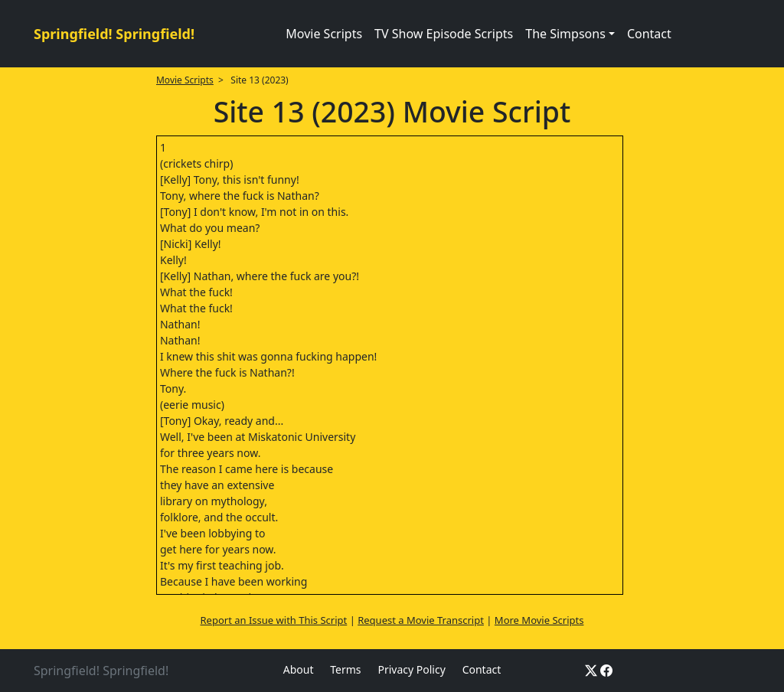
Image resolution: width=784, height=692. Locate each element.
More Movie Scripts (539, 620)
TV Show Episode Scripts (444, 34)
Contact (649, 34)
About (299, 669)
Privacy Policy (411, 669)
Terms (345, 669)
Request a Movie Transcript (421, 620)
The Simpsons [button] (565, 34)
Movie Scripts (324, 34)
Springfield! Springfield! (114, 34)
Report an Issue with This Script (274, 620)
